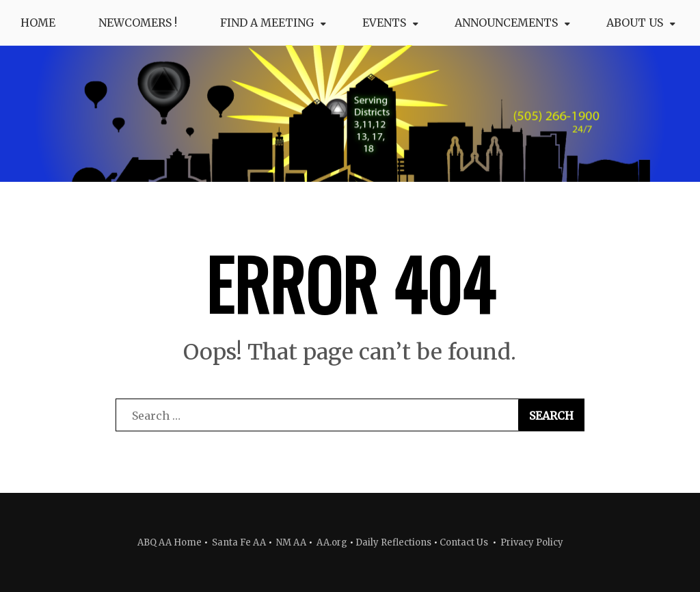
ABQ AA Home (170, 542)
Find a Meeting (267, 23)
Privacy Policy (532, 542)
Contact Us (464, 542)
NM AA (290, 542)
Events (384, 23)
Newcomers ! (138, 23)
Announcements (506, 23)
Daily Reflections (393, 542)
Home (38, 23)
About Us (635, 23)
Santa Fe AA (239, 542)
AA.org (332, 542)
